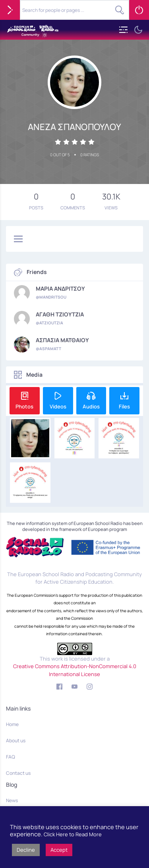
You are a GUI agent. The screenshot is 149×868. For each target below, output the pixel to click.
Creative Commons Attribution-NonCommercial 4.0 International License (75, 670)
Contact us (18, 773)
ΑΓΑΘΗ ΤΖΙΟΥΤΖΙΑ (60, 314)
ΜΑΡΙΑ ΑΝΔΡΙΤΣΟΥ (60, 289)
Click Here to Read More (73, 834)
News (12, 800)
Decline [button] (26, 850)
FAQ (11, 757)
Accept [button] (59, 850)
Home (12, 724)
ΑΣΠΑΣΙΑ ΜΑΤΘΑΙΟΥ (62, 340)
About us (16, 741)
